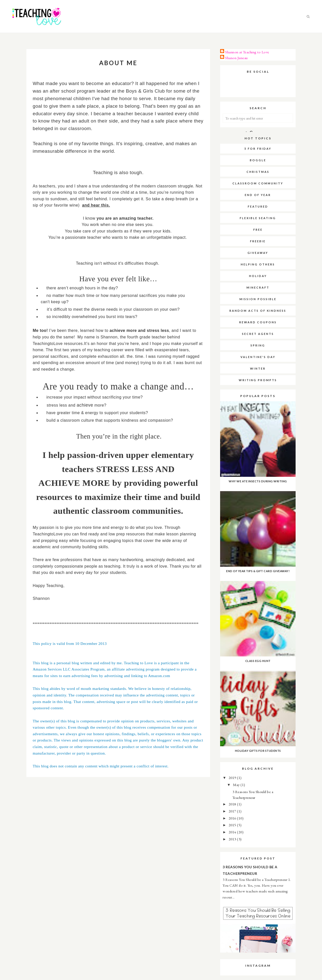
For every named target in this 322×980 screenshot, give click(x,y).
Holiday (258, 276)
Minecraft (258, 287)
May (237, 785)
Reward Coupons (258, 322)
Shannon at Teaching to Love (247, 52)
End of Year (258, 195)
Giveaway (258, 253)
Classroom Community (258, 183)
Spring (258, 345)
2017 (233, 811)
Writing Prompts (258, 380)
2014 (233, 832)
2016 (233, 818)
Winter (258, 368)
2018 (233, 804)
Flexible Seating (258, 218)
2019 (233, 778)
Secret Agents (258, 334)
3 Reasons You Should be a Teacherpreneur (250, 870)
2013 (233, 839)
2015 (233, 825)
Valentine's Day (258, 357)
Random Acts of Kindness (258, 311)
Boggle (258, 160)
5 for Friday (258, 149)
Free (258, 230)
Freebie (258, 241)
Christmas (258, 172)
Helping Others (258, 264)
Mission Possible (258, 299)
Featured (258, 206)
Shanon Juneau (236, 58)
